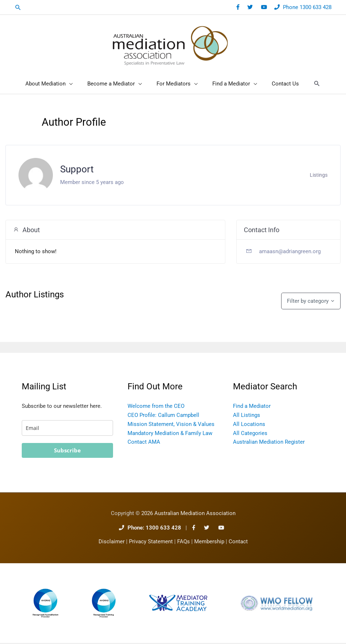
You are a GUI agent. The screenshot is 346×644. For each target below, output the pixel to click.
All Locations (249, 425)
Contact (238, 543)
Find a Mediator (252, 407)
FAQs (184, 543)
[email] (67, 429)
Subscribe (67, 451)
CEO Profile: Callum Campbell (163, 416)
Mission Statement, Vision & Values (171, 425)
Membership (209, 543)
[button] (18, 7)
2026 (188, 515)
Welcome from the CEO (156, 407)
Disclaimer (112, 543)
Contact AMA (144, 443)
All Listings (247, 416)
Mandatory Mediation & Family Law (170, 434)
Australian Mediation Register (269, 443)
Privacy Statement (151, 543)
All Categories (250, 434)
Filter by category (308, 302)
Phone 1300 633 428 (307, 7)
